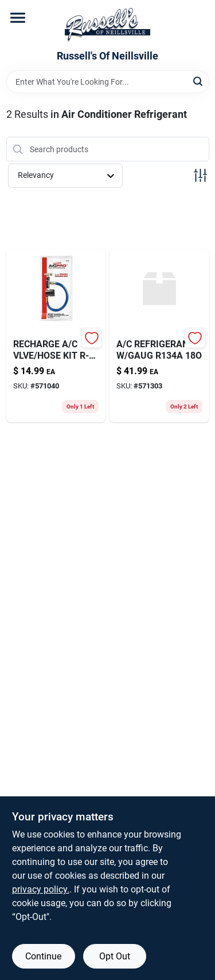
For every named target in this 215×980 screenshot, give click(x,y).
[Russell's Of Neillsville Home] (107, 25)
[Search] (199, 81)
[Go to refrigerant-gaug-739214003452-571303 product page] (159, 336)
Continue (43, 956)
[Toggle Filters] (200, 175)
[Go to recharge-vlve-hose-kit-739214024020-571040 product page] (56, 336)
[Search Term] (108, 82)
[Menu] (18, 18)
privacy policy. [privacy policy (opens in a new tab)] (41, 889)
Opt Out (115, 956)
